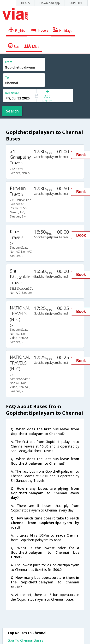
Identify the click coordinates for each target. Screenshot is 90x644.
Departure (12, 93)
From (9, 62)
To (7, 78)
